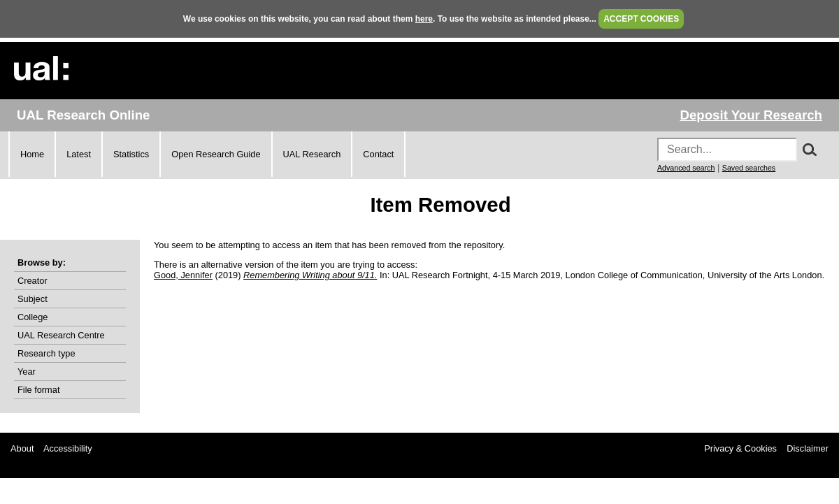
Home (32, 154)
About (22, 448)
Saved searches (749, 168)
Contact (378, 154)
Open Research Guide (216, 154)
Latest (79, 154)
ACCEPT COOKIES (641, 19)
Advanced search (686, 168)
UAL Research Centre (61, 335)
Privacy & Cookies (740, 448)
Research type (46, 353)
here (424, 19)
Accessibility (68, 448)
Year (27, 372)
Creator (33, 281)
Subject (33, 299)
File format (38, 390)
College (33, 317)
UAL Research (312, 154)
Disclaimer (808, 448)
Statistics (131, 154)
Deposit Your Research (751, 115)
